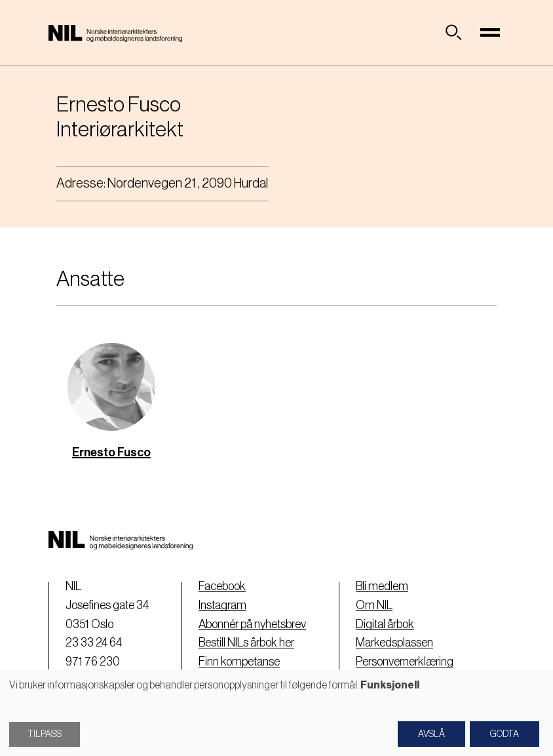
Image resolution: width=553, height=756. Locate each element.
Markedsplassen (394, 643)
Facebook (222, 586)
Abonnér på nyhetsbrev (252, 624)
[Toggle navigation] (490, 33)
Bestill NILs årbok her (246, 643)
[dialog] (276, 713)
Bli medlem (382, 586)
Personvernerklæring (405, 662)
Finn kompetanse (239, 662)
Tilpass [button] (45, 734)
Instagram (222, 605)
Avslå (431, 734)
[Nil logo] (115, 33)
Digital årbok (385, 624)
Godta (505, 734)
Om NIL (374, 605)
